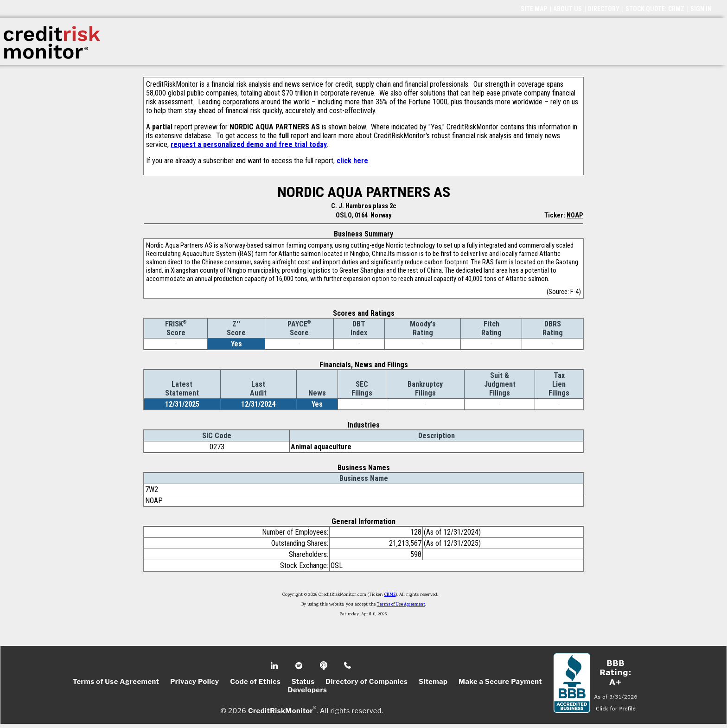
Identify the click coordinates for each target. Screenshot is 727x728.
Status (303, 682)
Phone (348, 666)
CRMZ (390, 595)
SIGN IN (701, 9)
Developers (308, 690)
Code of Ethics (255, 682)
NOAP (575, 215)
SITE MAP (534, 9)
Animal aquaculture (321, 447)
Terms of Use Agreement (401, 605)
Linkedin (275, 666)
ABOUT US (568, 9)
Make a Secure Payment (500, 682)
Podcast (324, 666)
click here (352, 161)
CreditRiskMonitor (281, 710)
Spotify (300, 666)
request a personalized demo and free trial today (249, 144)
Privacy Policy (195, 682)
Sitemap (433, 682)
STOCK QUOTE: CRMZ (655, 9)
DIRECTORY (604, 9)
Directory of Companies (367, 682)
